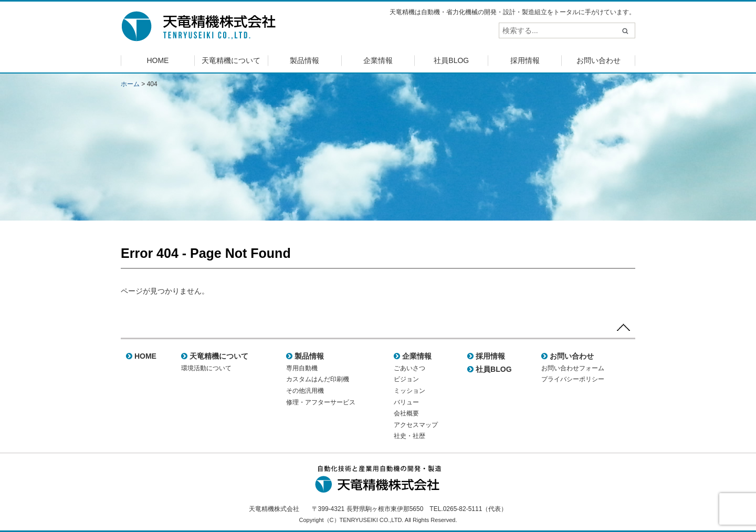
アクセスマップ (416, 425)
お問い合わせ (598, 60)
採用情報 (525, 60)
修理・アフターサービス (321, 402)
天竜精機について (231, 60)
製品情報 (304, 60)
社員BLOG (451, 60)
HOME (157, 60)
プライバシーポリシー (573, 379)
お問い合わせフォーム (573, 368)
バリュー (406, 402)
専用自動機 (302, 368)
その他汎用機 (305, 391)
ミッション (409, 391)
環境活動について (206, 368)
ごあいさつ (409, 368)
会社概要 (406, 413)
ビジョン (406, 379)
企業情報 (378, 60)
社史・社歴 (409, 436)
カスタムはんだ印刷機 (318, 379)
